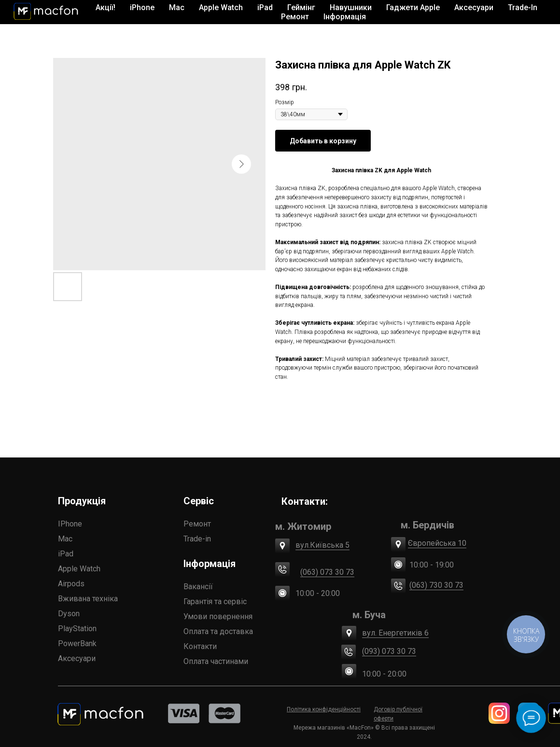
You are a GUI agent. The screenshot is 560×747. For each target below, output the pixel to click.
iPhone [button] (142, 7)
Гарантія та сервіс (215, 602)
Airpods (71, 584)
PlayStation (77, 629)
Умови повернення (218, 616)
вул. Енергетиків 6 (395, 633)
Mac (65, 539)
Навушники (351, 7)
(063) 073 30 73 (327, 572)
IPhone (70, 524)
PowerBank (77, 643)
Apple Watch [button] (221, 7)
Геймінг (301, 7)
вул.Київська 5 (322, 545)
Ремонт (295, 17)
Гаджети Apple (413, 7)
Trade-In (523, 7)
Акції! (105, 7)
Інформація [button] (345, 17)
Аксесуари (77, 658)
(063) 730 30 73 (436, 585)
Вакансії (198, 587)
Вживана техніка (88, 599)
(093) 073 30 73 (389, 651)
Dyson (69, 614)
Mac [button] (177, 7)
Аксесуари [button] (474, 7)
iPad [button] (265, 7)
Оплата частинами (216, 661)
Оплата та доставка (218, 631)
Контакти (200, 646)
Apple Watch (79, 569)
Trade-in (197, 539)
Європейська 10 (437, 543)
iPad (66, 554)
